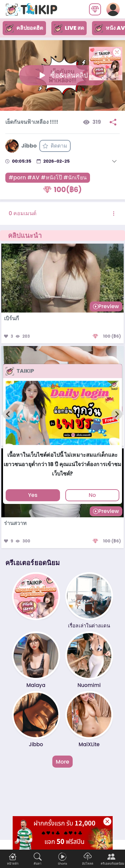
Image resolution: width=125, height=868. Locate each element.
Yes (33, 495)
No (92, 495)
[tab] (62, 448)
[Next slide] (117, 414)
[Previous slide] (8, 414)
